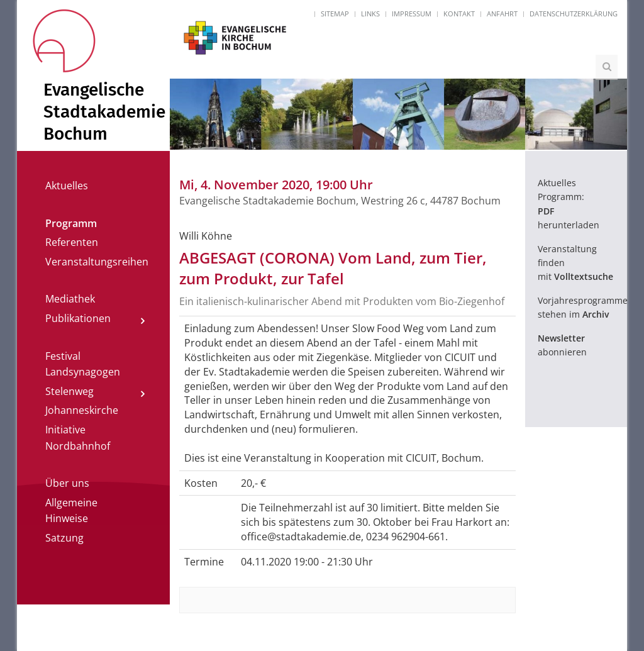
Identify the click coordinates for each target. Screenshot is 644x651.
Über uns (67, 483)
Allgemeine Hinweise (71, 511)
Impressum (412, 14)
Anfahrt (502, 14)
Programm (71, 223)
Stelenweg (69, 391)
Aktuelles (67, 186)
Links (370, 14)
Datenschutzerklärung (574, 14)
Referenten (72, 242)
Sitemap (335, 14)
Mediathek (70, 299)
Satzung (64, 538)
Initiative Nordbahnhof (78, 438)
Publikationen (78, 318)
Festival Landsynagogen (83, 364)
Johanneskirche (82, 410)
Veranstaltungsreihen (97, 262)
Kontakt (459, 14)
